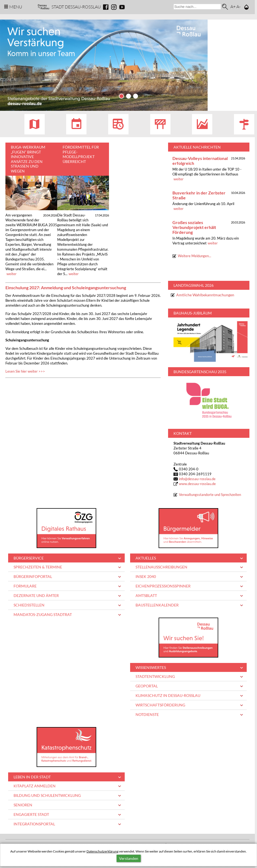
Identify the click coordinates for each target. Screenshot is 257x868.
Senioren (23, 805)
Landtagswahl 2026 (194, 286)
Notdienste (147, 715)
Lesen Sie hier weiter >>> (25, 372)
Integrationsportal (34, 824)
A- (238, 6)
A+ (233, 6)
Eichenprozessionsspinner (163, 586)
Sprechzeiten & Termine (38, 567)
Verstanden (129, 858)
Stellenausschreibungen (161, 567)
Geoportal (147, 686)
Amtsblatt (146, 596)
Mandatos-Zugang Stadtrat (43, 615)
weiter (12, 274)
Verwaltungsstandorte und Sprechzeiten (210, 495)
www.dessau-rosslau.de (197, 484)
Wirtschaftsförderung (160, 705)
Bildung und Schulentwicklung (47, 796)
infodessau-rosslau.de (197, 479)
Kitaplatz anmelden (35, 786)
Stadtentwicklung (155, 677)
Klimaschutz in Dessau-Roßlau (168, 696)
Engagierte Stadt (31, 815)
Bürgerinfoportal (33, 577)
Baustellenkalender (157, 605)
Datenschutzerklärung (102, 851)
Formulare (25, 586)
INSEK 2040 (146, 577)
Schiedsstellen (29, 605)
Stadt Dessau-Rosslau (76, 7)
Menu (16, 7)
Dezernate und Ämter (36, 596)
